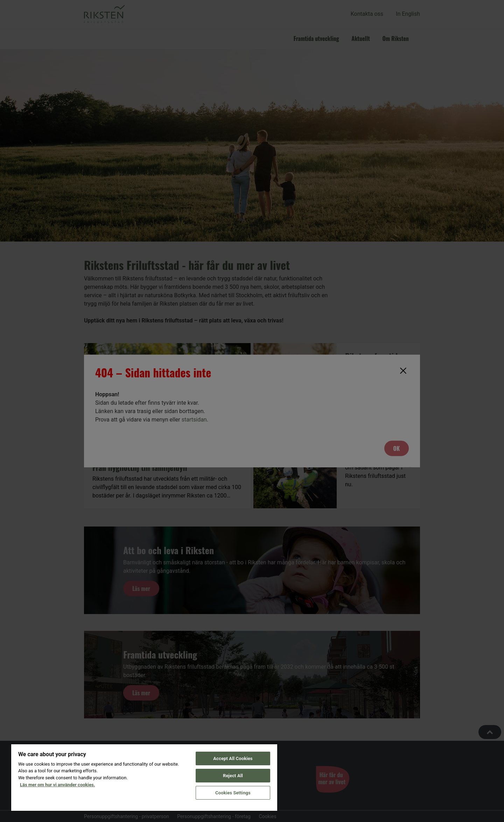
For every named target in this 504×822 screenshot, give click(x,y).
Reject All (233, 776)
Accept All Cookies (233, 758)
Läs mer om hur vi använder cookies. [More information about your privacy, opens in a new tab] (57, 785)
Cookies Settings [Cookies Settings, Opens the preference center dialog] (233, 793)
